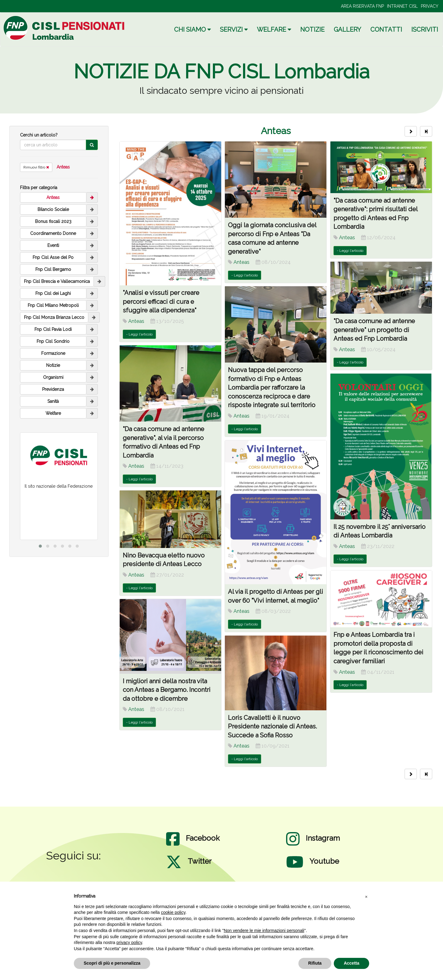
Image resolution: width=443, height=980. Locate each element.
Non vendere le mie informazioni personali (264, 930)
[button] (366, 896)
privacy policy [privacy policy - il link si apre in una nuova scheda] (129, 942)
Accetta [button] (351, 963)
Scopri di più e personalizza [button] (112, 963)
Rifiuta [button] (315, 963)
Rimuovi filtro (36, 167)
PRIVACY (430, 6)
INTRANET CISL (402, 6)
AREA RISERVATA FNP (362, 6)
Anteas (63, 167)
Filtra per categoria (39, 188)
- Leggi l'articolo (139, 334)
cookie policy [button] (173, 912)
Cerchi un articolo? (39, 135)
